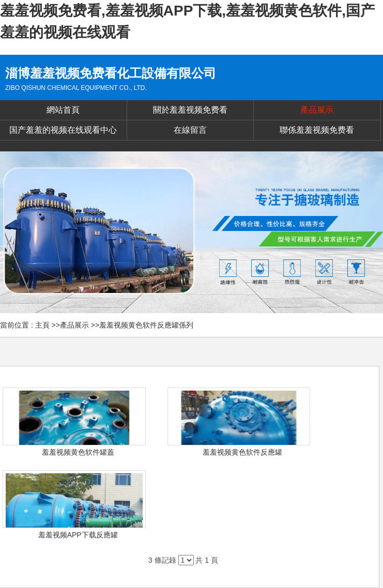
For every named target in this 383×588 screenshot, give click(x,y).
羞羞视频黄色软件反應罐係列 (146, 325)
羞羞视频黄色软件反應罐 (242, 452)
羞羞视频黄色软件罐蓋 (78, 452)
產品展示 (74, 325)
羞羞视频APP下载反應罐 (78, 535)
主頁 (42, 325)
